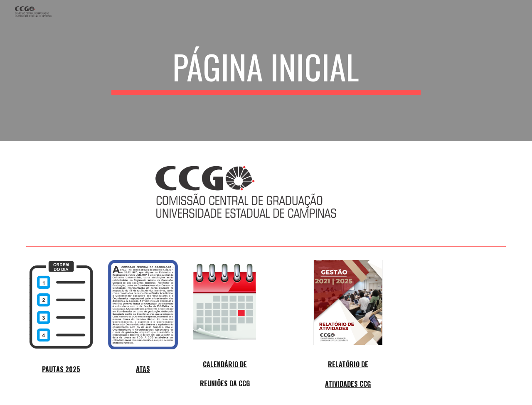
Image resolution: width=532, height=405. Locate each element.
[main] (266, 71)
